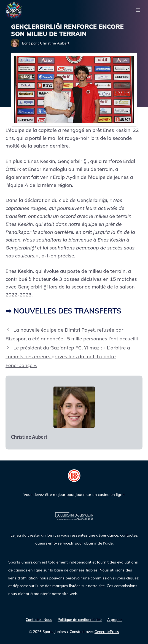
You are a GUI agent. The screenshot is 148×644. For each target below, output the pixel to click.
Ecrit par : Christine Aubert (46, 43)
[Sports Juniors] (14, 10)
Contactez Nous (39, 620)
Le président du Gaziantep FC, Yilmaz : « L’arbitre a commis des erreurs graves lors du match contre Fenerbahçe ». (68, 357)
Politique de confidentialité (80, 620)
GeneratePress (107, 632)
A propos (115, 620)
